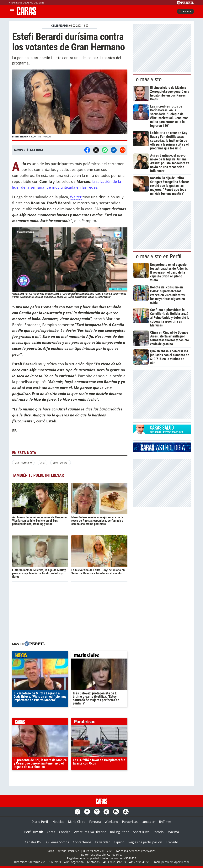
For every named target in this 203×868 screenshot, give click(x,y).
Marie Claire (77, 822)
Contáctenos (82, 842)
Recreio (158, 832)
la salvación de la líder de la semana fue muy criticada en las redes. (67, 184)
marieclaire (99, 656)
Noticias (58, 822)
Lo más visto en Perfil (157, 256)
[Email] (123, 150)
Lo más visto (147, 79)
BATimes (165, 822)
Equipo (119, 842)
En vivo (185, 11)
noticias (40, 656)
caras (40, 722)
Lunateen (148, 822)
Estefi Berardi (60, 463)
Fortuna (95, 822)
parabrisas (99, 722)
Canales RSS (34, 842)
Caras (51, 832)
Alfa (42, 463)
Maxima (173, 832)
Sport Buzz (141, 832)
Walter (76, 197)
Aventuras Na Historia (90, 832)
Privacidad (103, 842)
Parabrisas (130, 822)
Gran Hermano (23, 463)
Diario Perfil (40, 822)
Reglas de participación (145, 842)
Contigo (65, 832)
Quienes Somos (58, 842)
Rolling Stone (120, 832)
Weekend (111, 822)
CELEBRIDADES (60, 26)
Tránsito (172, 842)
